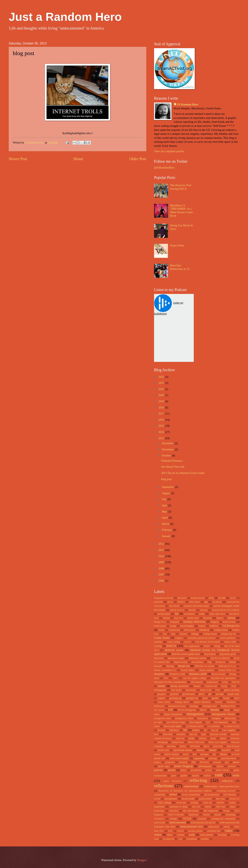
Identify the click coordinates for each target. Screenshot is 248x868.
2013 (162, 438)
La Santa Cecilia (232, 726)
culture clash (230, 642)
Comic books (162, 638)
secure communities (191, 795)
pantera (157, 762)
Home (78, 159)
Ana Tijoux (174, 606)
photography (205, 766)
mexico (183, 746)
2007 (162, 574)
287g (211, 598)
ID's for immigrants (187, 710)
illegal (227, 710)
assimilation (189, 614)
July (164, 499)
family (161, 686)
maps (204, 734)
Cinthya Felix (221, 630)
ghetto (202, 694)
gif (210, 694)
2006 (162, 581)
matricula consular (218, 734)
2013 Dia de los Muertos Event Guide (183, 473)
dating (217, 646)
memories (235, 738)
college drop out (228, 634)
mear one (180, 738)
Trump (173, 819)
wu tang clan (168, 839)
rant (219, 775)
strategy (194, 803)
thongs (226, 811)
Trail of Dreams (176, 815)
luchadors (181, 734)
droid (156, 678)
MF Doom (195, 746)
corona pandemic (228, 638)
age (206, 602)
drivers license (218, 674)
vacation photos (195, 831)
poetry (172, 770)
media (191, 738)
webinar (181, 835)
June (165, 505)
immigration (195, 714)
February (167, 530)
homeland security (177, 706)
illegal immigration (173, 714)
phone (236, 762)
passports (183, 762)
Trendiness (159, 819)
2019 (162, 401)
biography (175, 622)
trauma (206, 815)
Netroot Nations (172, 754)
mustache (226, 750)
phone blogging (183, 766)
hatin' (237, 698)
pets (227, 762)
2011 (162, 550)
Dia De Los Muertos (220, 658)
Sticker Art (234, 799)
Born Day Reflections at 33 (180, 267)
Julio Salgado (196, 722)
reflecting (198, 780)
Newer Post (18, 159)
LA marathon (214, 726)
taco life (196, 807)
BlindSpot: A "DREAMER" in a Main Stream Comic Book (182, 211)
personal (217, 762)
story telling (164, 802)
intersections (230, 718)
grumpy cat (192, 698)
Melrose (203, 738)
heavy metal (164, 702)
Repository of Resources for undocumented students (185, 791)
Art (177, 614)
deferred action (174, 650)
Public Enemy (223, 770)
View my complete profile (169, 151)
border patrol (160, 626)
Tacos (208, 807)
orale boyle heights (179, 758)
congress (179, 638)
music (213, 750)
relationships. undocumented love (222, 786)
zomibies (205, 839)
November (168, 449)
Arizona (204, 610)
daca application (192, 646)
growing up (175, 698)
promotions (196, 770)
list (205, 730)
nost (195, 754)
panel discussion (228, 758)
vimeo (170, 835)
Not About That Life (173, 467)
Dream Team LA (227, 670)
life (185, 730)
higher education (202, 702)
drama (232, 662)
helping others (182, 702)
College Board (210, 634)
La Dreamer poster (195, 726)
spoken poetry (205, 799)
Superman (159, 807)
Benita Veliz (193, 618)
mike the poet (233, 746)
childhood (204, 630)
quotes (184, 775)
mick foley (218, 746)
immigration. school (184, 718)
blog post (166, 479)
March (166, 524)
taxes (233, 807)
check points (189, 630)
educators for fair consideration (170, 682)
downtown (220, 662)
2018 (162, 407)
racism (195, 775)
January (167, 536)
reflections (164, 786)
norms (186, 754)
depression (159, 658)
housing (194, 706)
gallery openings (232, 690)
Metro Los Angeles (218, 742)
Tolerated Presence (172, 461)
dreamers (159, 674)
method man (177, 742)
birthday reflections (194, 622)
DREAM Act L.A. (227, 666)
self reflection (230, 795)
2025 (162, 377)
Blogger (142, 860)
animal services (177, 610)
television (174, 811)
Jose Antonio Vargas (176, 722)
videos (158, 835)
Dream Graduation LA (165, 670)
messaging (163, 742)
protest (209, 770)
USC (170, 831)
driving (232, 674)
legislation (174, 730)
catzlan (161, 630)
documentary (197, 662)
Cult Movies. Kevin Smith (207, 642)
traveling (230, 815)
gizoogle (220, 694)
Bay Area (179, 618)
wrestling (222, 835)
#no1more (182, 598)
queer (174, 776)
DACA (171, 646)
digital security (181, 662)
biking (231, 618)
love (156, 734)
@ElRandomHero (164, 168)
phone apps (164, 766)
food (234, 686)
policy (183, 770)
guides (215, 698)
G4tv (218, 690)
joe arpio (158, 722)
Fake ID (236, 682)
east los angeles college (195, 678)
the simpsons (211, 811)
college (195, 634)
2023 (162, 383)
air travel (217, 602)
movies (201, 750)
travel (218, 815)
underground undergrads (223, 819)
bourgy (173, 626)
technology (159, 811)
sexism (157, 799)
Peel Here (204, 762)
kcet (208, 722)
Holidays (231, 702)
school (173, 794)
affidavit (181, 602)
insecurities (202, 718)
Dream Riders (188, 670)
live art (214, 730)
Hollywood (159, 706)
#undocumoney (198, 598)
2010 (162, 556)
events (225, 682)
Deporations (210, 654)
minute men (163, 750)
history (219, 702)
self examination (212, 795)
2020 (162, 395)
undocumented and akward (203, 823)
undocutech (214, 827)
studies (232, 803)
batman (166, 618)
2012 (162, 544)
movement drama (183, 750)
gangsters (162, 694)
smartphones (171, 799)
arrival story (164, 614)
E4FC (175, 678)
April (165, 518)
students (220, 803)
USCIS (180, 831)
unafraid (202, 819)
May (165, 512)
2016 (162, 420)
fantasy (197, 686)
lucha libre (168, 734)
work (192, 835)
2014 (162, 432)
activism (158, 602)
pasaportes (170, 762)
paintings (213, 758)
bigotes (220, 618)
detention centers (198, 658)
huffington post (210, 706)
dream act (184, 666)
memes (223, 738)
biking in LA (160, 622)
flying (224, 686)
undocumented (178, 822)
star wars (220, 799)
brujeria (202, 626)
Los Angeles (229, 730)
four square (176, 690)
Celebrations (174, 630)
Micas (206, 746)
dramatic (158, 666)
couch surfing (174, 642)
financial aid (211, 686)
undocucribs (160, 823)
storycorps (181, 803)
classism (183, 634)
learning (161, 730)
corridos (158, 642)
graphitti (161, 698)
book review (229, 622)
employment (212, 682)
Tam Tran (221, 807)
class (173, 634)
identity (215, 710)
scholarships (160, 795)
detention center (176, 658)
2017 (162, 414)
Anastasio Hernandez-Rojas (196, 606)
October (167, 455)
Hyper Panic (177, 245)
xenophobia (192, 839)
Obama (223, 754)
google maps (233, 694)
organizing (199, 758)
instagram (216, 718)
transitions (193, 815)
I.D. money (159, 710)
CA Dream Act (231, 626)
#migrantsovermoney (164, 598)
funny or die (206, 690)
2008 (162, 568)
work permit (206, 835)
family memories (180, 686)
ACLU (233, 598)
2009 (162, 562)
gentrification (189, 694)
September (168, 487)
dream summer (207, 670)
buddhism (214, 626)
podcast (158, 770)
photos (220, 766)
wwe (180, 839)
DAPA (207, 646)
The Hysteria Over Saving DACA (181, 187)
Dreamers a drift (177, 674)
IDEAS (203, 710)
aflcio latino (195, 602)
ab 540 (222, 598)
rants (236, 775)
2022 (162, 389)
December (168, 443)
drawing (170, 666)
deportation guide (228, 654)
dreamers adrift (198, 674)
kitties (157, 726)
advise (170, 602)
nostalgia (204, 754)
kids (234, 722)
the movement (191, 811)
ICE (171, 710)
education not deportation (223, 678)
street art (207, 803)
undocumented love (192, 826)
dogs (209, 662)
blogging (215, 622)
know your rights (173, 726)
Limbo (196, 730)
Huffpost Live (228, 706)
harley (226, 698)
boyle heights (187, 626)
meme (213, 738)
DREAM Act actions (205, 666)
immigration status (163, 718)
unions (226, 827)
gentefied (174, 694)
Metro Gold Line (196, 742)
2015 (162, 426)
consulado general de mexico (201, 638)
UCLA (187, 818)
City (165, 634)
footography (160, 690)
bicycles (207, 618)
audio (202, 614)
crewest (188, 642)
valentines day (214, 831)
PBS (193, 762)
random (207, 776)
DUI (166, 678)
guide (205, 698)
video (229, 831)
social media (188, 799)
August (166, 493)
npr (214, 754)
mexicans (171, 746)
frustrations (191, 690)
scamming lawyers (226, 791)
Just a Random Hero (65, 17)
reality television (172, 781)
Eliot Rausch (197, 682)
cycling (158, 646)
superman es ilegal (178, 807)
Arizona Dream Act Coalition (225, 610)
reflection (227, 781)
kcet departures (221, 722)
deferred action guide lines (186, 654)
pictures (232, 766)
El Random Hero (188, 104)
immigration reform (223, 714)
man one (193, 734)
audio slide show (217, 614)
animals (192, 610)
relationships (191, 786)
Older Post (138, 159)
